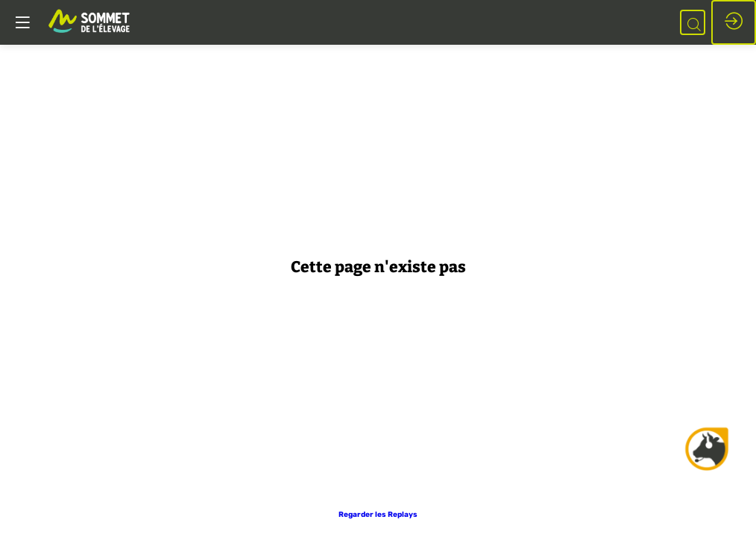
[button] (378, 515)
